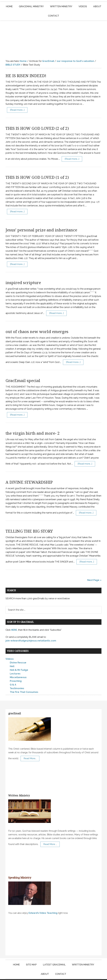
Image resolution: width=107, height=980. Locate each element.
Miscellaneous (18, 669)
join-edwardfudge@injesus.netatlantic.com (31, 632)
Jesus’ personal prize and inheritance (41, 221)
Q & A (13, 676)
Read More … (50, 835)
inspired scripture (23, 274)
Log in (85, 975)
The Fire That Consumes (24, 683)
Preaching (16, 672)
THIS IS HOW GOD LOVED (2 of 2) (37, 120)
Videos (10, 650)
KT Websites (73, 975)
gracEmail (15, 705)
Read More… (30, 750)
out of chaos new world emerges (37, 323)
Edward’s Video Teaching (43, 904)
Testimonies (17, 680)
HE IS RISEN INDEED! (26, 67)
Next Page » (94, 571)
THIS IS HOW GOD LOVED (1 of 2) (37, 169)
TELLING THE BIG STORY (29, 523)
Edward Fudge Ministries (54, 34)
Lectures (15, 665)
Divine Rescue (18, 654)
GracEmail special (23, 372)
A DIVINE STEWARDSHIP (29, 474)
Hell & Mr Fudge (19, 661)
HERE (14, 621)
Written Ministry (19, 787)
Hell (12, 658)
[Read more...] (17, 101)
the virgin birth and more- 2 (33, 425)
